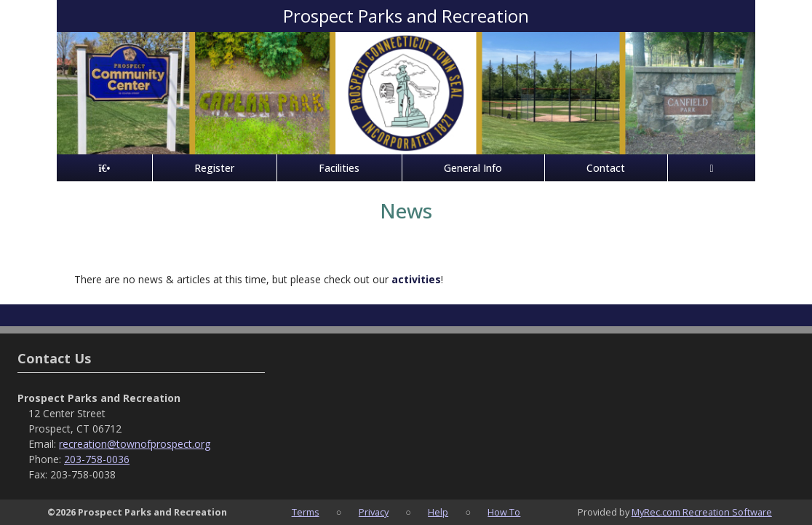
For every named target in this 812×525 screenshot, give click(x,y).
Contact (606, 168)
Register (214, 168)
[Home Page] (104, 168)
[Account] (712, 168)
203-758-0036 (97, 459)
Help (438, 512)
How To (504, 512)
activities (416, 279)
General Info (473, 168)
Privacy (374, 512)
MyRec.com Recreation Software (702, 512)
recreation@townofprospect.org (135, 444)
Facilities (339, 168)
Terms (306, 512)
